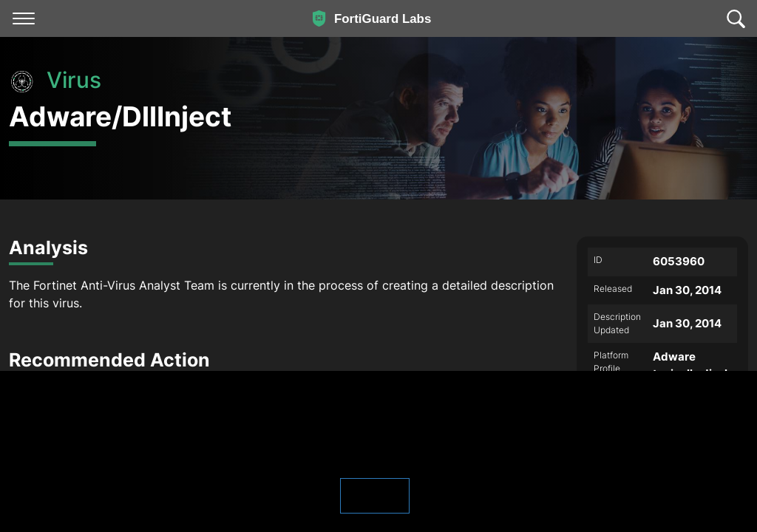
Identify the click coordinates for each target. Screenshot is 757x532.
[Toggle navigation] (24, 18)
